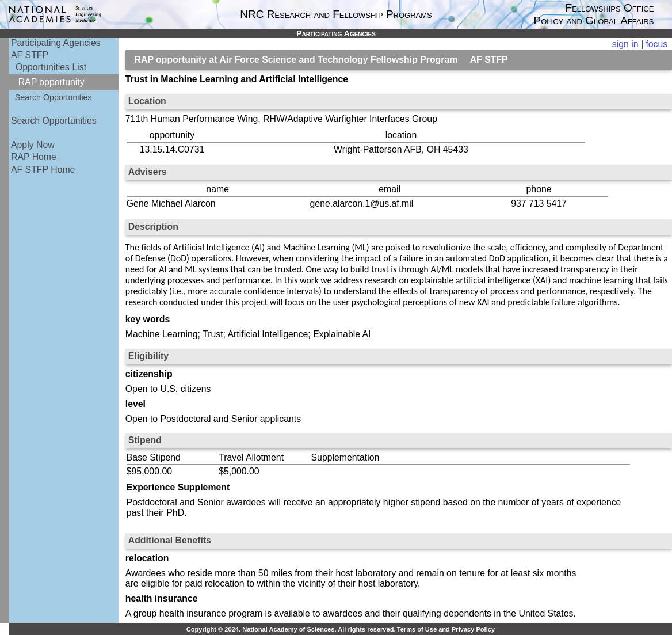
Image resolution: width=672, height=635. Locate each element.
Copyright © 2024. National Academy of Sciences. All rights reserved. (291, 629)
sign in (625, 44)
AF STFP (30, 55)
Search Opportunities (54, 97)
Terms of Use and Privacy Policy (446, 629)
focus (656, 44)
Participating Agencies (56, 43)
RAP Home (34, 157)
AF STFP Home (43, 170)
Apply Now (33, 145)
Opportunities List (51, 67)
